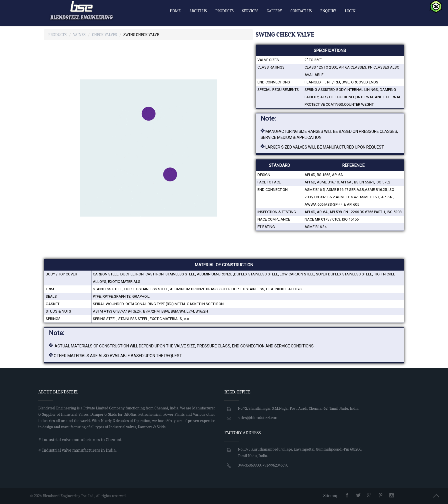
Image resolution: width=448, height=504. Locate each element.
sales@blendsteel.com (258, 418)
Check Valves (104, 35)
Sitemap (331, 496)
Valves (79, 35)
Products (57, 35)
